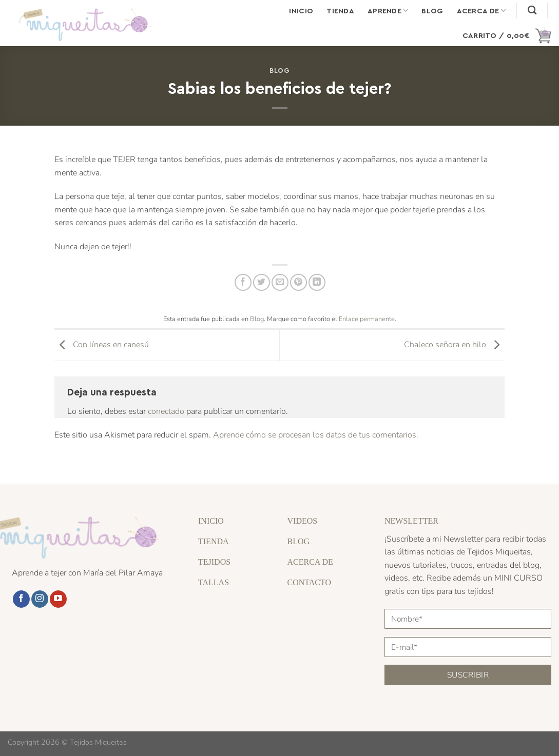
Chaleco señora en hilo (454, 345)
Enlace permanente (367, 319)
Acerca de (481, 11)
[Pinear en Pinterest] (298, 282)
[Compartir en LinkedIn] (317, 282)
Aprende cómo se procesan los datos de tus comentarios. (316, 435)
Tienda (340, 10)
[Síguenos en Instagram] (40, 599)
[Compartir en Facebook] (243, 282)
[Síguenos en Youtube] (58, 599)
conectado (166, 411)
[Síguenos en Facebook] (21, 599)
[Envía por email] (280, 282)
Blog (432, 10)
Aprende (388, 11)
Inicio (301, 10)
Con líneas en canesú (102, 345)
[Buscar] (532, 11)
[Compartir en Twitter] (262, 282)
